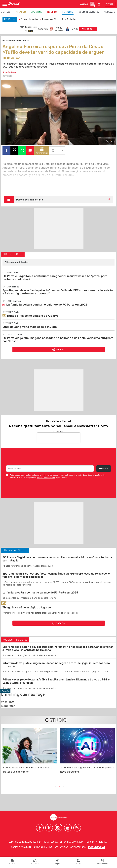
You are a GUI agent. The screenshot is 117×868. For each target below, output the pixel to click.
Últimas (6, 12)
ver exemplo (58, 431)
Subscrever (103, 469)
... (61, 149)
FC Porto (68, 12)
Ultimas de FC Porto (15, 550)
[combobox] (58, 262)
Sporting (37, 12)
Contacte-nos (78, 847)
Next (97, 787)
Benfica (52, 12)
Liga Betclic (68, 20)
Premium (21, 12)
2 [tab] (59, 787)
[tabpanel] (30, 752)
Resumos (49, 20)
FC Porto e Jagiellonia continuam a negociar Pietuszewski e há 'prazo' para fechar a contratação (55, 278)
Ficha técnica (50, 842)
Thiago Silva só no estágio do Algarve (31, 316)
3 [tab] (63, 787)
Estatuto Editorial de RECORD (25, 842)
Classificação (29, 20)
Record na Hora (89, 12)
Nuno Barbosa (9, 72)
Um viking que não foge (23, 694)
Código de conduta (21, 847)
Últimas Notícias (13, 255)
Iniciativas (12, 301)
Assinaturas (61, 847)
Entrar (110, 4)
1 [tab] (55, 787)
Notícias (59, 349)
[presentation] (59, 438)
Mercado (109, 12)
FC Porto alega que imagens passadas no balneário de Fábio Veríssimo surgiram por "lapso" (58, 339)
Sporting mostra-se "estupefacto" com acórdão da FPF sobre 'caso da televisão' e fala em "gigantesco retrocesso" (58, 292)
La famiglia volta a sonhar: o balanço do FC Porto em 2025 (45, 305)
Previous (20, 787)
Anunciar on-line (43, 847)
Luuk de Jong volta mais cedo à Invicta (30, 327)
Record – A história (96, 842)
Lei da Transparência (72, 842)
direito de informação (46, 478)
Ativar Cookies (96, 847)
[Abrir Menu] (5, 4)
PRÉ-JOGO (88, 29)
